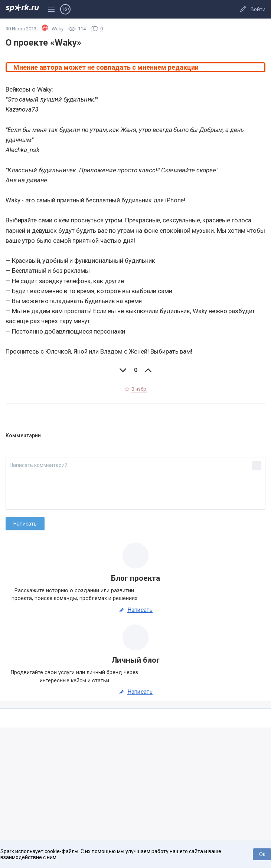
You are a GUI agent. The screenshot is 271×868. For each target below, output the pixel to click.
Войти (258, 9)
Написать (135, 610)
